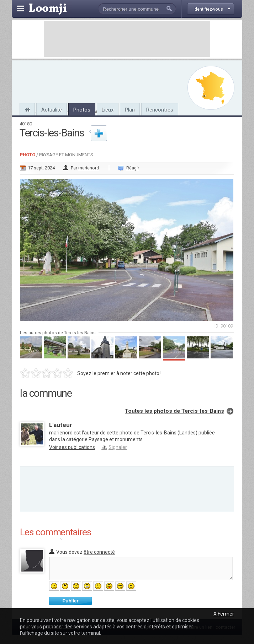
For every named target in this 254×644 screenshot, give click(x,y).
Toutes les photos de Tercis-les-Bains (174, 411)
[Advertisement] (127, 39)
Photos (82, 110)
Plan (130, 110)
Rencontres (160, 110)
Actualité (52, 110)
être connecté (99, 552)
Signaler (118, 447)
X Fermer (224, 614)
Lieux (108, 110)
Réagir (133, 168)
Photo (28, 155)
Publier (70, 601)
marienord (89, 168)
